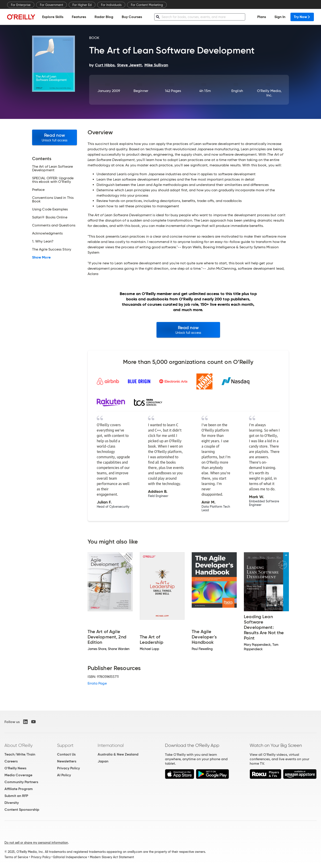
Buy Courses (132, 17)
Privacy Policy (68, 768)
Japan (103, 761)
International (111, 745)
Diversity (12, 803)
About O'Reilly (19, 745)
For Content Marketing (147, 5)
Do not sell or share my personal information (36, 843)
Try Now (302, 17)
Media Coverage (18, 775)
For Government (51, 5)
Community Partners (21, 782)
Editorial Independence (70, 857)
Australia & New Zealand (118, 754)
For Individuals (111, 5)
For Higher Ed (82, 5)
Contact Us (66, 754)
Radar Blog (104, 17)
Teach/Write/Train (20, 754)
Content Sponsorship (22, 810)
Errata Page (97, 683)
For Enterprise (21, 5)
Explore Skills (53, 17)
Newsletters (67, 761)
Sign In (280, 17)
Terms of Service (16, 857)
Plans (262, 17)
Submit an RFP (16, 796)
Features (79, 17)
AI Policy (64, 775)
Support (65, 745)
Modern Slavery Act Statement (112, 857)
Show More (41, 257)
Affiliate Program (19, 789)
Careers (11, 761)
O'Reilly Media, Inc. (269, 93)
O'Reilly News (15, 768)
